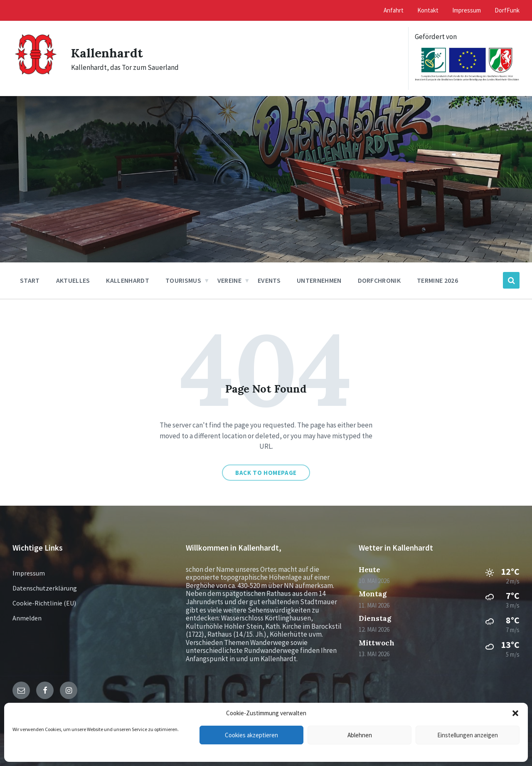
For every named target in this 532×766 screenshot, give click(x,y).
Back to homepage (266, 473)
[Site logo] (36, 78)
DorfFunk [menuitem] (507, 10)
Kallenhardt (107, 53)
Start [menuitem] (30, 280)
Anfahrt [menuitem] (394, 10)
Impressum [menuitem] (467, 10)
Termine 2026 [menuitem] (437, 280)
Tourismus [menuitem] (183, 280)
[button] (515, 713)
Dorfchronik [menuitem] (379, 280)
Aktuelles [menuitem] (73, 280)
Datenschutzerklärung (45, 588)
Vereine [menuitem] (229, 280)
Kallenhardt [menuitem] (128, 280)
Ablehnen (360, 735)
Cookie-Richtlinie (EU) (44, 603)
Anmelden (27, 618)
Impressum (29, 573)
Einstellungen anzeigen (468, 735)
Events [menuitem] (269, 280)
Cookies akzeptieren (251, 735)
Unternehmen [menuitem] (319, 280)
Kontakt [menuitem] (428, 10)
